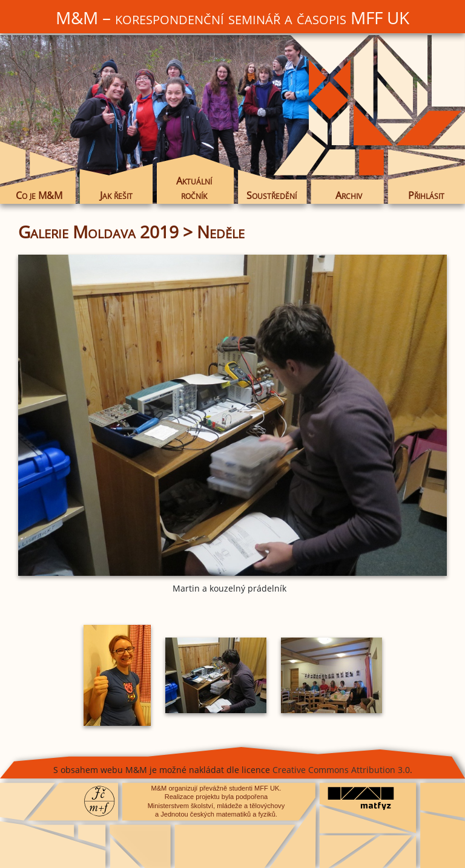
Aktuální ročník (194, 188)
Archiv (349, 195)
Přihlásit (426, 195)
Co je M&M (39, 195)
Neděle (221, 232)
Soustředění (272, 195)
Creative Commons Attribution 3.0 (341, 770)
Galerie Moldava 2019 (98, 232)
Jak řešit (116, 195)
